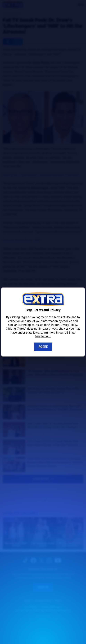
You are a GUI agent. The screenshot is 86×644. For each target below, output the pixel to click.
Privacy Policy (68, 325)
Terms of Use (62, 317)
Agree (43, 347)
